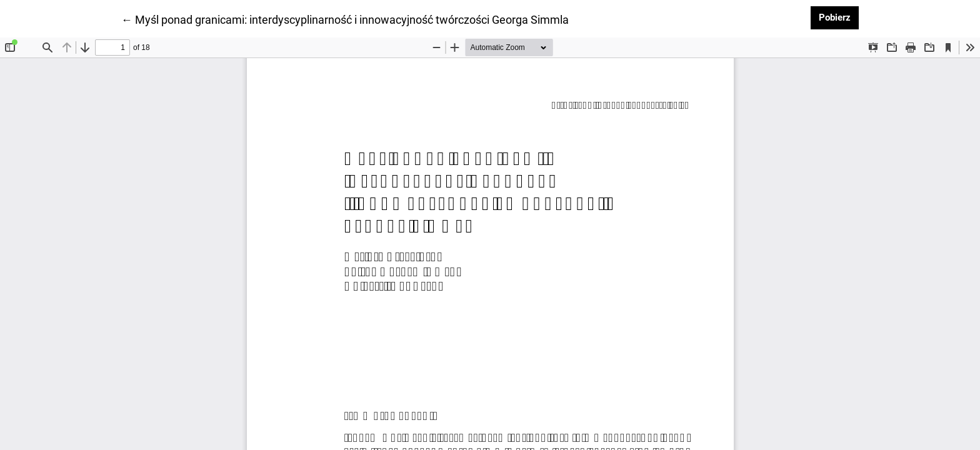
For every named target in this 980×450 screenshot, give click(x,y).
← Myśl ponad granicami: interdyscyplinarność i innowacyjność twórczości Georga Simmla (345, 19)
